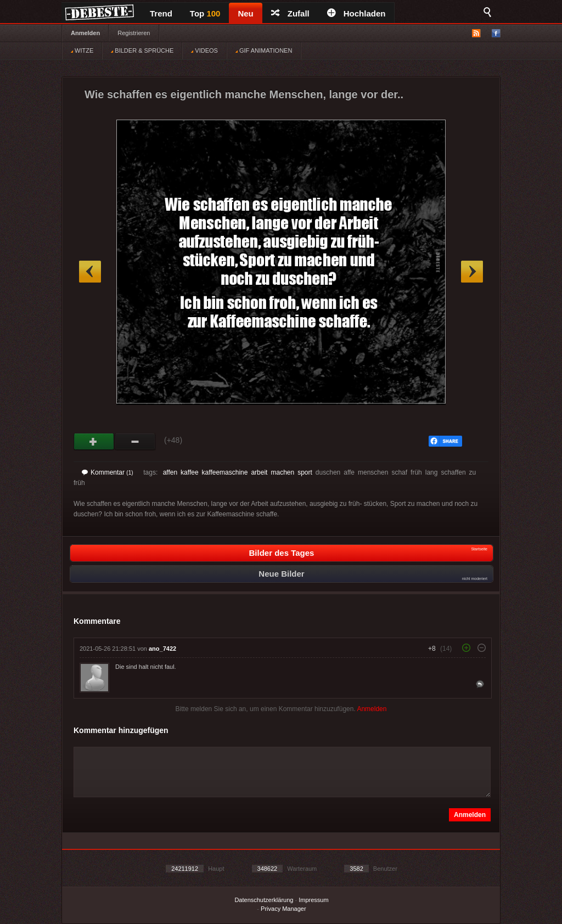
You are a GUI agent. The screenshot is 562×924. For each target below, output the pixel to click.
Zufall (290, 13)
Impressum (313, 900)
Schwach (135, 442)
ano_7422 (162, 649)
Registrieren (134, 33)
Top (205, 13)
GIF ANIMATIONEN (264, 50)
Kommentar (108, 472)
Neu (245, 13)
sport (305, 472)
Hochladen (356, 13)
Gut (94, 442)
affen (170, 472)
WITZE (82, 50)
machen (282, 472)
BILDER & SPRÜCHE (142, 50)
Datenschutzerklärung (264, 900)
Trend (161, 13)
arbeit (259, 472)
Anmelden (85, 33)
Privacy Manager (283, 909)
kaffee (189, 472)
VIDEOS (204, 50)
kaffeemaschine (225, 472)
